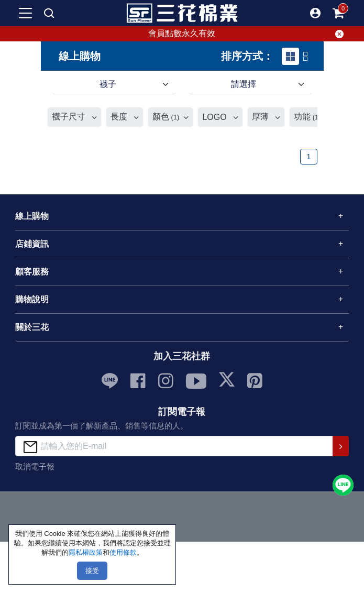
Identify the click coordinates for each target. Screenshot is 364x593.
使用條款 (123, 552)
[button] (315, 13)
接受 (92, 571)
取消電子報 (35, 466)
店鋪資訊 (32, 244)
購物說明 (32, 299)
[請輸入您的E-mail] (174, 446)
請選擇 (244, 84)
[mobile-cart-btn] (338, 13)
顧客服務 (32, 272)
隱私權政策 (86, 552)
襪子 (108, 84)
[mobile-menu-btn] (26, 13)
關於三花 (32, 327)
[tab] (290, 56)
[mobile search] (49, 13)
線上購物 (32, 216)
